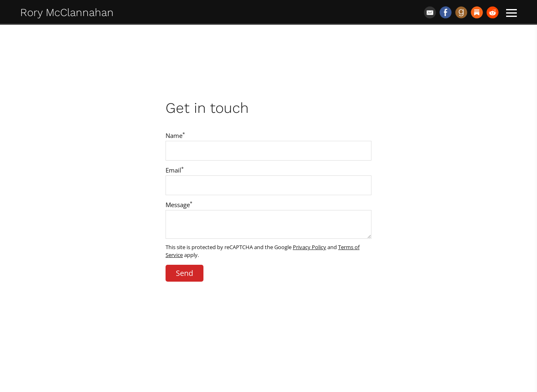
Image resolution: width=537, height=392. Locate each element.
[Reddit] (493, 12)
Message (179, 205)
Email (175, 170)
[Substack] (477, 12)
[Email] (430, 12)
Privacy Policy (309, 247)
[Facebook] (446, 12)
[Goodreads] (461, 12)
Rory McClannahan (67, 12)
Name (175, 135)
